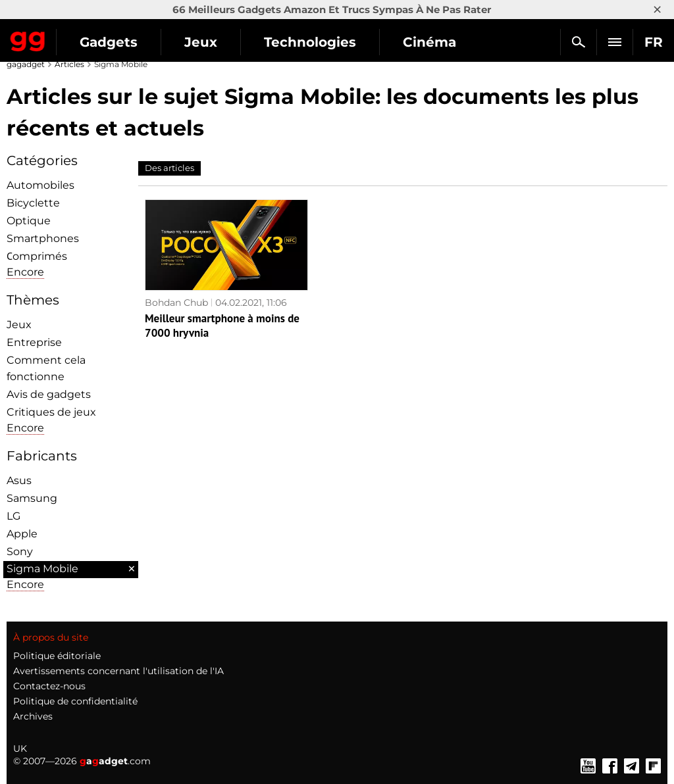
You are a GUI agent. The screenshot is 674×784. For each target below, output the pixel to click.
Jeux (201, 42)
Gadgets (109, 42)
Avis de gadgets (49, 394)
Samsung (32, 498)
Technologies (310, 42)
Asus (19, 480)
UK (20, 748)
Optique (29, 221)
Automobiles (40, 185)
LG (13, 516)
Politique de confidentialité (75, 701)
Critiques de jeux (51, 412)
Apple (22, 534)
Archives (33, 716)
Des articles (169, 168)
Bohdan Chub (176, 303)
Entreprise (34, 342)
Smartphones (43, 238)
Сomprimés (37, 256)
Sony (20, 551)
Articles (69, 64)
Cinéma (429, 42)
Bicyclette (33, 203)
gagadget (26, 64)
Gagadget (28, 39)
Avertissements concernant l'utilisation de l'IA (118, 671)
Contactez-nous (49, 686)
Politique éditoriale (57, 656)
